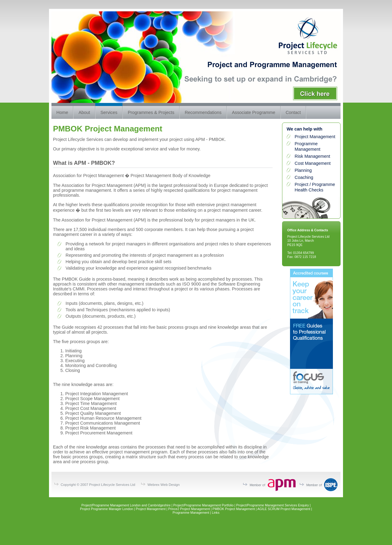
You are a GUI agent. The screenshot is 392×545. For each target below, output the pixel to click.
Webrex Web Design (163, 485)
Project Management (315, 137)
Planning (303, 170)
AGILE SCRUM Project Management (284, 509)
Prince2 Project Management (189, 509)
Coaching (304, 177)
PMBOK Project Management (234, 509)
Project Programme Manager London (107, 509)
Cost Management (313, 163)
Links (216, 513)
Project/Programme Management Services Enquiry (272, 505)
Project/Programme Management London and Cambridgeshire (126, 505)
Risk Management (312, 156)
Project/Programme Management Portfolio (204, 505)
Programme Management (191, 513)
